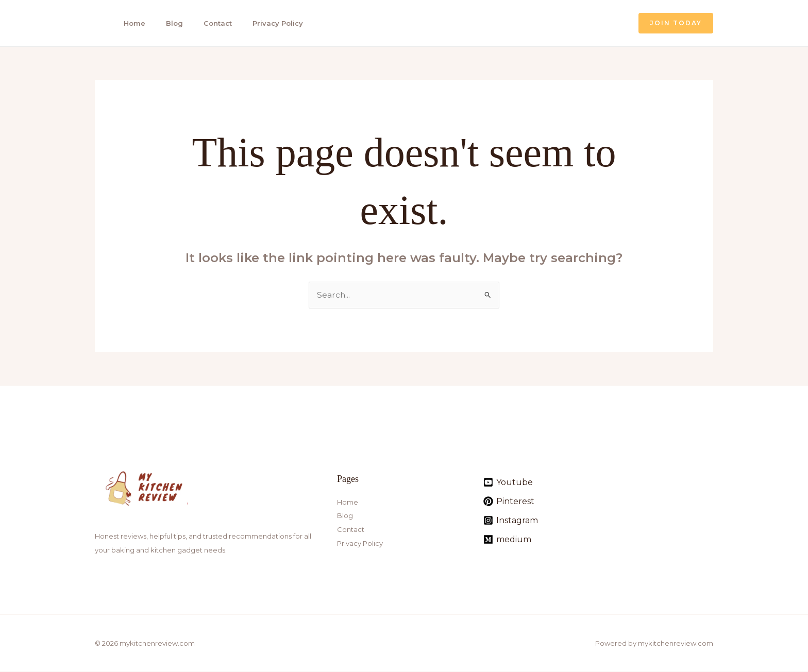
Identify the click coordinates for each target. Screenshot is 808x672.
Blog (169, 23)
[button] (676, 23)
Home (131, 23)
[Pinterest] (509, 502)
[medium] (507, 540)
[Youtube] (508, 483)
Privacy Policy (270, 23)
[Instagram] (511, 521)
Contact (211, 23)
